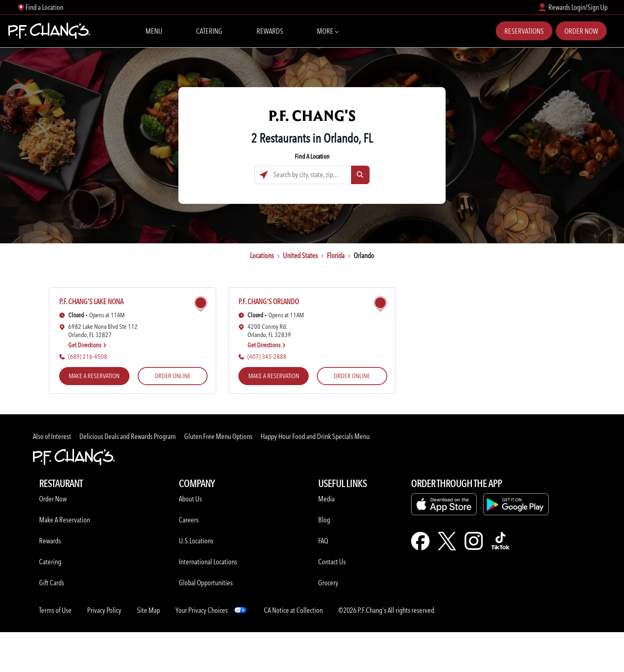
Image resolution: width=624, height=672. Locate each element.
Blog (324, 520)
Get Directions (88, 345)
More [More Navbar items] (327, 30)
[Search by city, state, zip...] (312, 175)
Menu (154, 31)
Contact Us (332, 562)
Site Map (148, 610)
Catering (209, 31)
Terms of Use (55, 610)
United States (300, 255)
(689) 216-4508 (88, 357)
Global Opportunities (206, 583)
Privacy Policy (104, 610)
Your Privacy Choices (202, 610)
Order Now (581, 31)
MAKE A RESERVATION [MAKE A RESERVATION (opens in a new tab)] (94, 376)
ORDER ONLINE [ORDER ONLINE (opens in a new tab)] (173, 376)
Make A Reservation (65, 520)
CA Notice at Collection (293, 610)
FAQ (323, 541)
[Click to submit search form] (360, 175)
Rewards (270, 31)
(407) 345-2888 (267, 357)
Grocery (328, 583)
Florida (336, 255)
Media (326, 499)
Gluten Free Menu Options (218, 436)
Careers (189, 520)
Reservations (524, 31)
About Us (190, 499)
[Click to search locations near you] (264, 175)
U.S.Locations (196, 541)
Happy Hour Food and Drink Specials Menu (315, 436)
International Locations (208, 562)
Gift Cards (52, 583)
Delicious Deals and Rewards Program (128, 436)
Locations (262, 255)
